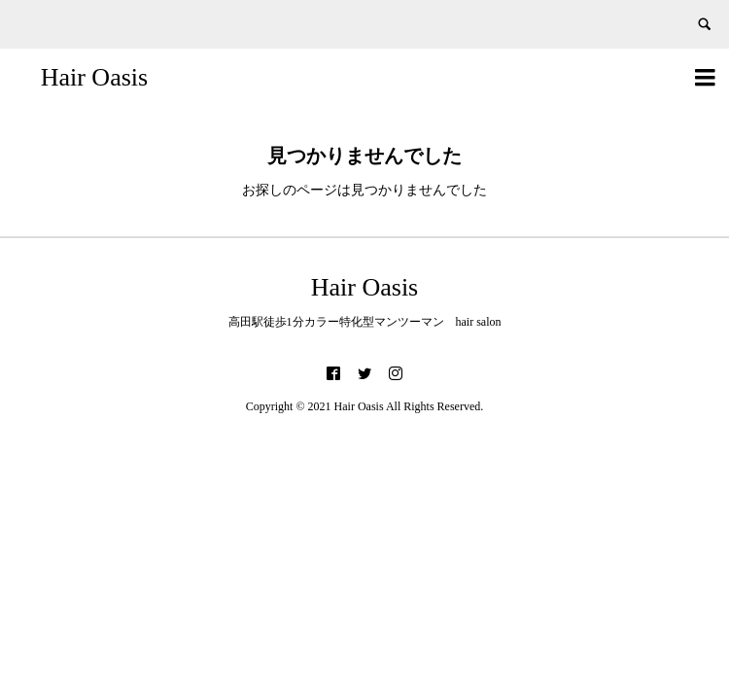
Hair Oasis (94, 77)
